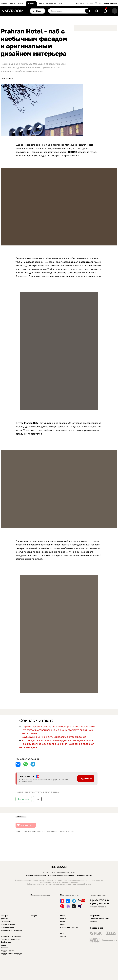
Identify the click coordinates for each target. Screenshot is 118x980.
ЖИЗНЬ (63, 936)
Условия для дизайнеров (10, 939)
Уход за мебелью (7, 927)
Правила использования (36, 875)
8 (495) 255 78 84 (111, 3)
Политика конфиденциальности (61, 875)
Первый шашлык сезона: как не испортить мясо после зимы (59, 726)
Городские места (52, 832)
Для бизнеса (6, 942)
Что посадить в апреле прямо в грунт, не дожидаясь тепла (57, 740)
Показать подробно (98, 907)
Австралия (27, 832)
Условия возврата (8, 924)
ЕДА (62, 933)
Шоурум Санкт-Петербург (11, 954)
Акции (3, 945)
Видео (63, 922)
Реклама (94, 922)
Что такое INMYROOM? (99, 919)
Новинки (4, 948)
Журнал (31, 4)
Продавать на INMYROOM (11, 936)
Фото (41, 3)
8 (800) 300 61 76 (100, 903)
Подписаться (86, 779)
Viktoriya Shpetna (7, 78)
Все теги (71, 832)
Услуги (21, 3)
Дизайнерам (51, 3)
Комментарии (21, 817)
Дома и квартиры (39, 832)
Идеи (63, 915)
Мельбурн (63, 832)
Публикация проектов (69, 927)
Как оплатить (6, 922)
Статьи (63, 919)
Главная (4, 3)
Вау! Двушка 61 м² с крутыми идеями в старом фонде (54, 737)
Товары (12, 3)
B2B (60, 3)
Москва (90, 3)
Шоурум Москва (7, 951)
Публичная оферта (84, 875)
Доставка (4, 919)
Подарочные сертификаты (11, 930)
